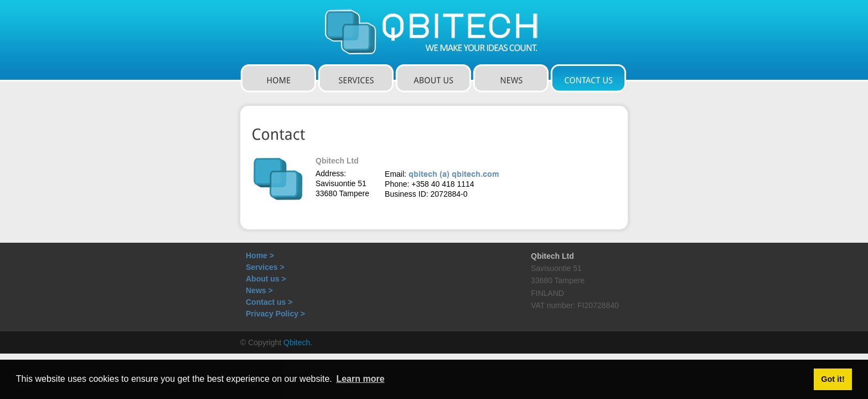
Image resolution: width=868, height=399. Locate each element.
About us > (266, 279)
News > (259, 290)
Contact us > (269, 302)
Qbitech (297, 342)
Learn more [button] (360, 379)
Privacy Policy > (275, 314)
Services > (265, 267)
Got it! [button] (833, 379)
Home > (260, 255)
